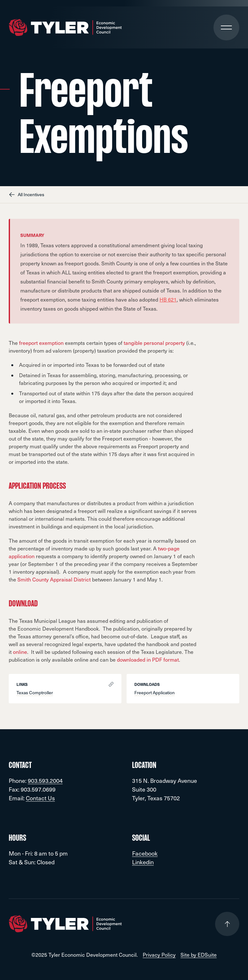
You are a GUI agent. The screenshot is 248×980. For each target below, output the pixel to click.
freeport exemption (41, 343)
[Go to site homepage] (65, 28)
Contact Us (40, 798)
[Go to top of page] (227, 924)
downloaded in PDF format (148, 660)
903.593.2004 (45, 780)
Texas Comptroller (35, 692)
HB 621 (168, 299)
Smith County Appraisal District (54, 579)
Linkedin (143, 862)
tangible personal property (154, 343)
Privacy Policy (159, 955)
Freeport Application (155, 692)
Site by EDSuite (199, 955)
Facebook (145, 853)
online (20, 652)
